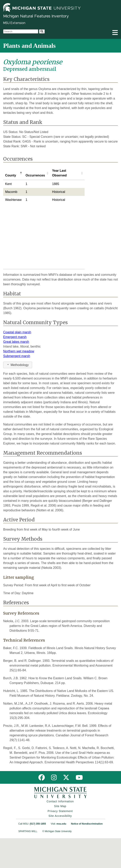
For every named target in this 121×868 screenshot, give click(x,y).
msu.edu (61, 854)
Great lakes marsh (16, 371)
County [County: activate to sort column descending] (11, 175)
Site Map (60, 836)
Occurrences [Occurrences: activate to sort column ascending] (35, 175)
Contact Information (60, 831)
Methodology (18, 394)
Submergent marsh (17, 386)
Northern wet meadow (19, 381)
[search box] (21, 31)
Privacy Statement (60, 841)
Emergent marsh (15, 367)
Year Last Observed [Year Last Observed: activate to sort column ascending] (59, 173)
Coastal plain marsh (17, 362)
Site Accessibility (60, 846)
